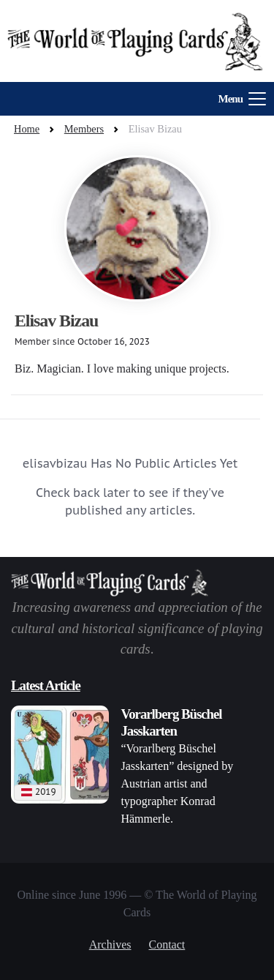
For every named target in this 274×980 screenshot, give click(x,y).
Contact (167, 945)
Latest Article (46, 685)
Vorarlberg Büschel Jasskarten (171, 722)
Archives (110, 945)
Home (27, 129)
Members (84, 129)
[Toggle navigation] (238, 99)
